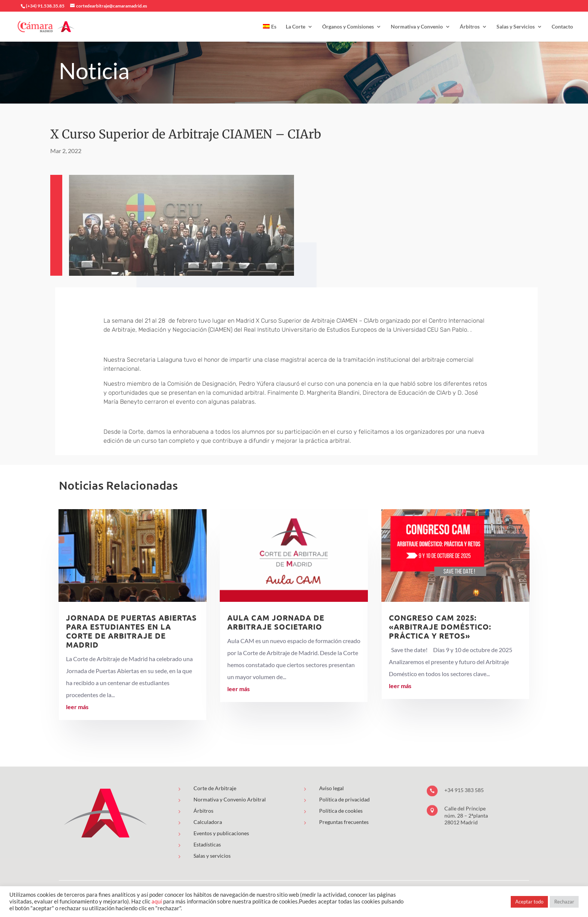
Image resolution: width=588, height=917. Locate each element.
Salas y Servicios (516, 27)
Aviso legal (331, 788)
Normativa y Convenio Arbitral (230, 799)
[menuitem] (270, 33)
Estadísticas (207, 844)
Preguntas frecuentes (344, 822)
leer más (77, 707)
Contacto (562, 27)
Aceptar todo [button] (529, 902)
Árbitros (470, 27)
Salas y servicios (212, 856)
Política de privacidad (344, 799)
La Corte (295, 27)
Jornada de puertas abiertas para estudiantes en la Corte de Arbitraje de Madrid (131, 631)
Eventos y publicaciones (221, 833)
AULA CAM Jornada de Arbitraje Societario (276, 622)
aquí (157, 901)
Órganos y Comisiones (348, 27)
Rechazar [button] (564, 902)
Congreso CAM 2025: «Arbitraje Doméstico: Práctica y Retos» (440, 627)
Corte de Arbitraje (215, 788)
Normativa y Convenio (417, 27)
